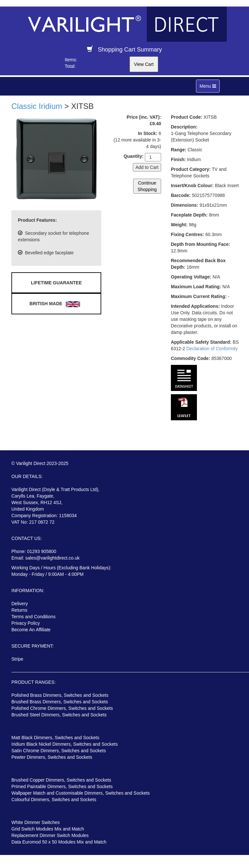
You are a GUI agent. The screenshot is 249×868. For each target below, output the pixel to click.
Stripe (17, 659)
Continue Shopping (147, 186)
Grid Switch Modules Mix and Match (48, 829)
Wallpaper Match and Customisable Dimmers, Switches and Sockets (81, 793)
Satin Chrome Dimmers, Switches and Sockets (59, 751)
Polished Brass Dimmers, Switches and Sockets (60, 695)
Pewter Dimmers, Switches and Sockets (52, 757)
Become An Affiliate (31, 630)
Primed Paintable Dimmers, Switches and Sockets (62, 786)
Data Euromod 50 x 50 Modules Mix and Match (59, 842)
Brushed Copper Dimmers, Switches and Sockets (61, 780)
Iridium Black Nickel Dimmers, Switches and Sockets (65, 744)
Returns (19, 610)
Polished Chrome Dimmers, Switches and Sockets (62, 708)
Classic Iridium (37, 106)
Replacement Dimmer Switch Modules (50, 835)
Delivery (20, 604)
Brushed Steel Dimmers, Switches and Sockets (59, 715)
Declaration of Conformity (212, 349)
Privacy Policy (26, 623)
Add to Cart (147, 167)
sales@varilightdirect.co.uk (53, 558)
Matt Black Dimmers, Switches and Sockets (55, 738)
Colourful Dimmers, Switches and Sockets (54, 800)
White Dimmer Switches (36, 822)
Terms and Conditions (33, 617)
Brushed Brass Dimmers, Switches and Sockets (60, 702)
